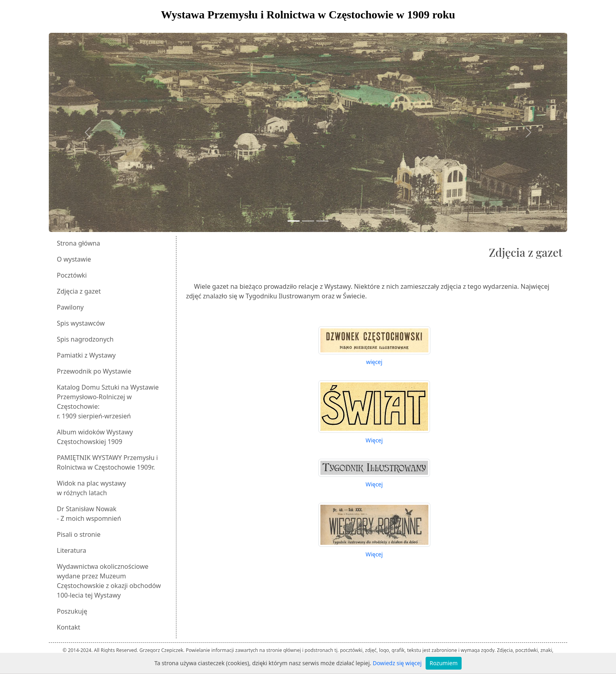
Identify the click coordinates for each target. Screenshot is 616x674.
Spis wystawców (81, 323)
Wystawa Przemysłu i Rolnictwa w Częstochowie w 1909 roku (308, 15)
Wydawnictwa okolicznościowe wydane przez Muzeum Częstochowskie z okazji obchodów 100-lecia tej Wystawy (109, 581)
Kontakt (69, 627)
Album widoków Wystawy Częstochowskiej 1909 (95, 437)
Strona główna (78, 243)
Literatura (72, 550)
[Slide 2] (308, 221)
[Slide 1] (294, 221)
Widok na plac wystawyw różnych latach (91, 488)
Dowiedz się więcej (397, 663)
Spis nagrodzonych (85, 339)
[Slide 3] (322, 221)
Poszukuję (72, 611)
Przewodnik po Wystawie (94, 371)
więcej (374, 362)
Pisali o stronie (79, 534)
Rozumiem (444, 663)
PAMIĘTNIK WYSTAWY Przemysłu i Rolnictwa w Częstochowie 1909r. (107, 462)
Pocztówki (72, 275)
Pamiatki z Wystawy (86, 355)
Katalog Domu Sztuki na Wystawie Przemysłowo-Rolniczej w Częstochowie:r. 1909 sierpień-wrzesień (108, 402)
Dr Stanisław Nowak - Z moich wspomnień (89, 514)
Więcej (374, 440)
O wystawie (74, 259)
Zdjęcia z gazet (79, 291)
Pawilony (70, 307)
